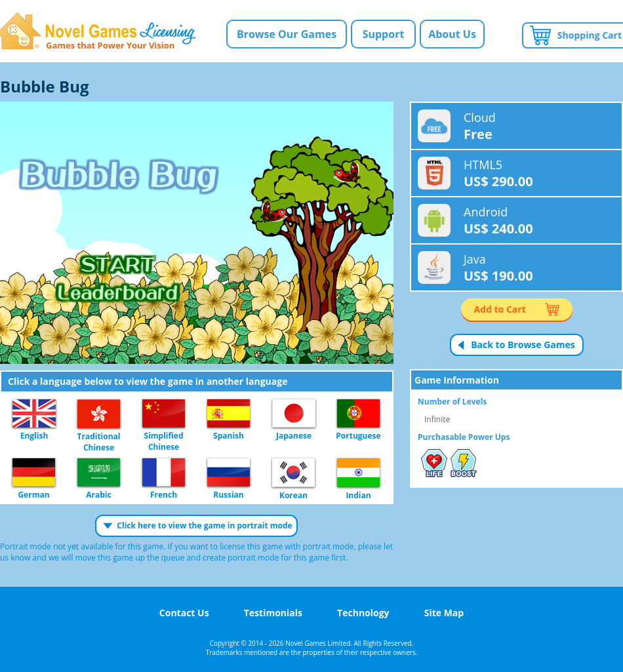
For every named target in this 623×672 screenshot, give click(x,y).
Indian (358, 473)
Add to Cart (500, 309)
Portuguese (358, 414)
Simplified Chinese (164, 414)
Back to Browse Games (523, 345)
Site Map (444, 613)
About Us (452, 34)
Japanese (294, 414)
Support (384, 34)
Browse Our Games (287, 34)
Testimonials (273, 613)
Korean (293, 473)
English (34, 414)
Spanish (229, 414)
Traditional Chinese (99, 414)
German (34, 473)
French (164, 473)
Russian (229, 473)
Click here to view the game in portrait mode (204, 525)
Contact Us (184, 613)
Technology (363, 613)
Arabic (99, 473)
